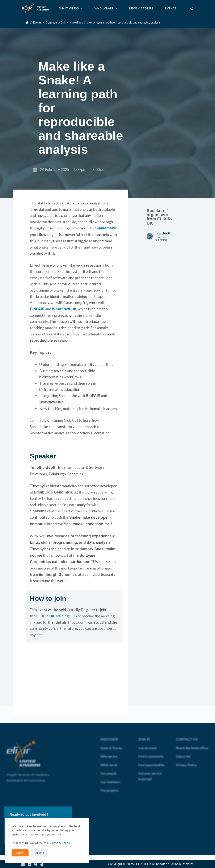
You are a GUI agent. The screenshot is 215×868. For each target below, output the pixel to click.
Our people (108, 767)
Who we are (107, 8)
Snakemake (106, 228)
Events (171, 8)
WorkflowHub (64, 309)
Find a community (151, 750)
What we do (72, 8)
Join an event (147, 741)
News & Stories (141, 8)
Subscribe (183, 750)
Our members (110, 775)
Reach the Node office (192, 741)
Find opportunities (151, 758)
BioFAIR (37, 309)
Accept (20, 853)
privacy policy (61, 843)
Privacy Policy (186, 758)
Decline (39, 853)
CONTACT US (187, 732)
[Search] (192, 9)
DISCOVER (109, 732)
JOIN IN (144, 732)
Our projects (109, 784)
